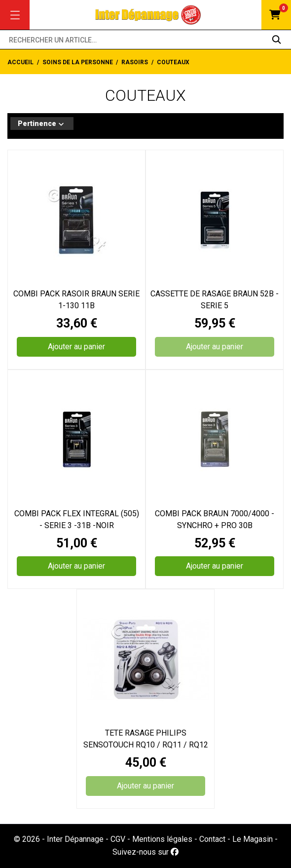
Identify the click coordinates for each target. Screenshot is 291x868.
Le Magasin (253, 839)
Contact (212, 839)
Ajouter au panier (76, 347)
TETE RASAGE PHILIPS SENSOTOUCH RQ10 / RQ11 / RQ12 (146, 739)
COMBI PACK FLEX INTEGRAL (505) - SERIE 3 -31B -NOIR (77, 519)
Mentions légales (162, 839)
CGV (118, 839)
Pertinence (42, 124)
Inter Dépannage (75, 839)
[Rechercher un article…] (145, 40)
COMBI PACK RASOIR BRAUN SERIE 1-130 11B (76, 300)
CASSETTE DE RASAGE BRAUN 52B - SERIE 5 (215, 300)
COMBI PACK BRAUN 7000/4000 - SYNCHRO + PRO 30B (215, 519)
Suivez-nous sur (145, 852)
